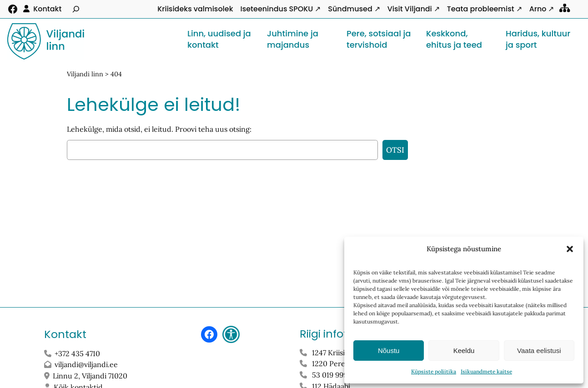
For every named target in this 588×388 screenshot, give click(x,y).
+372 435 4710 (77, 353)
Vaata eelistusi (539, 351)
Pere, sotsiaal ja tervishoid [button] (379, 39)
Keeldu (464, 351)
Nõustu (389, 351)
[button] (570, 249)
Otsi (395, 150)
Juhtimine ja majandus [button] (293, 39)
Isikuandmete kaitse (486, 371)
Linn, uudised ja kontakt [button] (219, 39)
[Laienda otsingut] (76, 9)
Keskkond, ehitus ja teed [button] (454, 39)
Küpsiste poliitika (434, 371)
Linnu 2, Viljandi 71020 (91, 376)
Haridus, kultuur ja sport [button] (538, 39)
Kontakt (47, 9)
